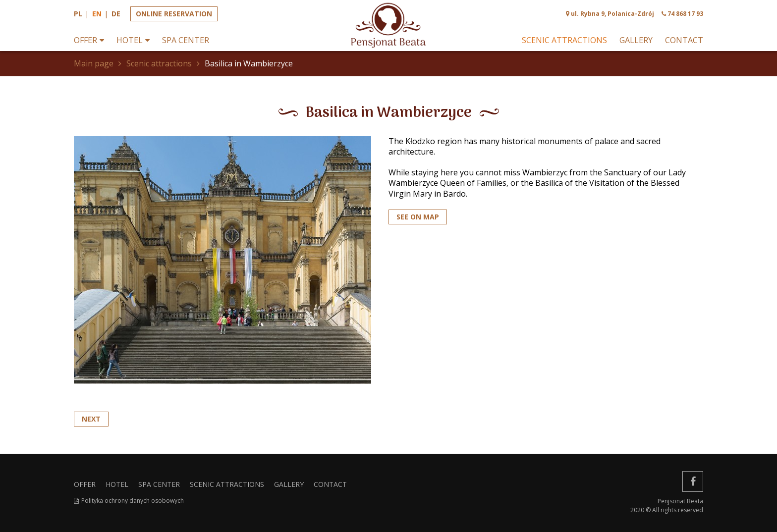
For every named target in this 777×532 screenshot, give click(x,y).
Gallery (636, 40)
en (97, 14)
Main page (94, 63)
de (116, 14)
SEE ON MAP (418, 217)
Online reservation (174, 14)
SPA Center (186, 40)
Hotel (130, 40)
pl (78, 14)
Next (91, 419)
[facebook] (693, 481)
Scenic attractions (564, 40)
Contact (684, 40)
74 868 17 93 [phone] (685, 14)
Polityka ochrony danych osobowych (133, 501)
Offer (85, 40)
